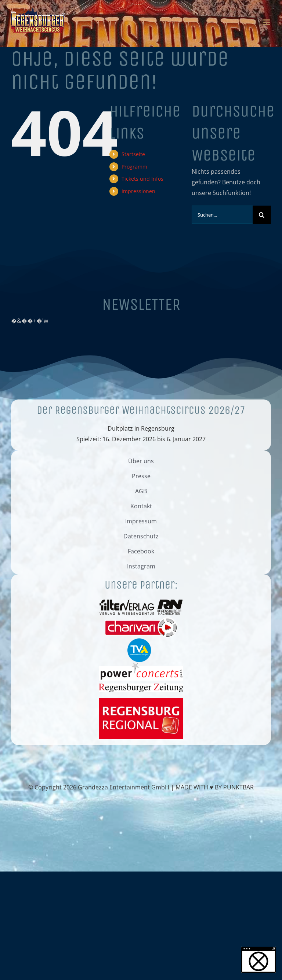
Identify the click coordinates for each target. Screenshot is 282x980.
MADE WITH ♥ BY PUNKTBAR (215, 787)
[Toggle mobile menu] (267, 22)
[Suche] (262, 215)
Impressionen (138, 191)
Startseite (133, 154)
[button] (258, 960)
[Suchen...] (222, 215)
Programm (134, 167)
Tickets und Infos (142, 179)
